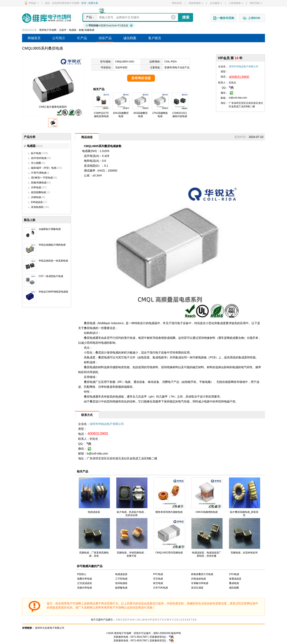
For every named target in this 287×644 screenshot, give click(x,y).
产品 (89, 17)
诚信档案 (130, 38)
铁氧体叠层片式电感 (202, 574)
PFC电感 (158, 574)
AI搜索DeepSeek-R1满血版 (109, 25)
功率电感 (36, 187)
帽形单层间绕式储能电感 (169, 512)
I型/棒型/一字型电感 (42, 178)
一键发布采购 (224, 18)
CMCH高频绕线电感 (207, 512)
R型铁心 (82, 574)
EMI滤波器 (37, 202)
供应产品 (105, 38)
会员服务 (216, 3)
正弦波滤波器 (85, 583)
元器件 (63, 30)
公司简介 (59, 38)
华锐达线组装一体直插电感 (53, 261)
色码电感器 (121, 583)
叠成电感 (234, 583)
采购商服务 (196, 3)
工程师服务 (236, 3)
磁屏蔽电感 (121, 588)
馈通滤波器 (235, 579)
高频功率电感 (85, 588)
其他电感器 (37, 207)
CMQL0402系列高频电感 (169, 553)
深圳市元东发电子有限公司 (50, 628)
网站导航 (256, 3)
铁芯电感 (158, 583)
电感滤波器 (121, 574)
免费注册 (93, 3)
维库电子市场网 (48, 30)
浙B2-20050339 (162, 633)
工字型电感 (121, 579)
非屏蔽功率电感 (200, 583)
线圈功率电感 (85, 579)
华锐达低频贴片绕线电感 (52, 245)
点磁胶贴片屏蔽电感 (50, 229)
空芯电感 (158, 579)
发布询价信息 (141, 78)
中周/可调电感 (39, 173)
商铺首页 (34, 38)
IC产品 (82, 38)
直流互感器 (197, 588)
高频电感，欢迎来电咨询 (244, 553)
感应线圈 (234, 588)
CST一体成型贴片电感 (51, 276)
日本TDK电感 (160, 588)
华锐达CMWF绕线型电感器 (53, 292)
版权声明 (176, 633)
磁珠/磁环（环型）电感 (44, 168)
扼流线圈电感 (38, 192)
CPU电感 (234, 574)
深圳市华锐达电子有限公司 (244, 67)
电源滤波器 (94, 512)
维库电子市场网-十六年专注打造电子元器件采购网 (46, 18)
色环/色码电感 (39, 158)
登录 (84, 3)
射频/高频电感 (86, 30)
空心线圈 (36, 163)
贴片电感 (36, 153)
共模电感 (36, 197)
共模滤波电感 (198, 579)
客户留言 (155, 38)
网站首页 (177, 3)
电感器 (73, 30)
